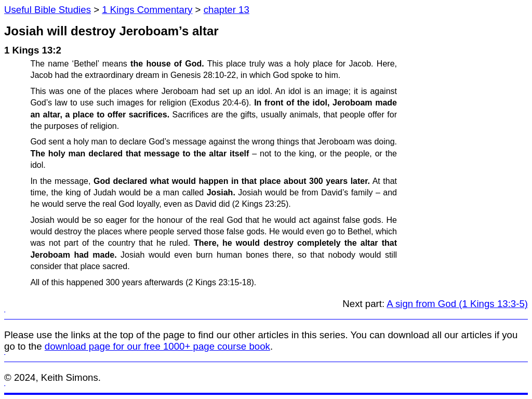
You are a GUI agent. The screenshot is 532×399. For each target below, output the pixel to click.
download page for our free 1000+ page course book (157, 346)
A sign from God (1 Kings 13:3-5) (457, 304)
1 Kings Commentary (147, 10)
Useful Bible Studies (48, 10)
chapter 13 (227, 10)
